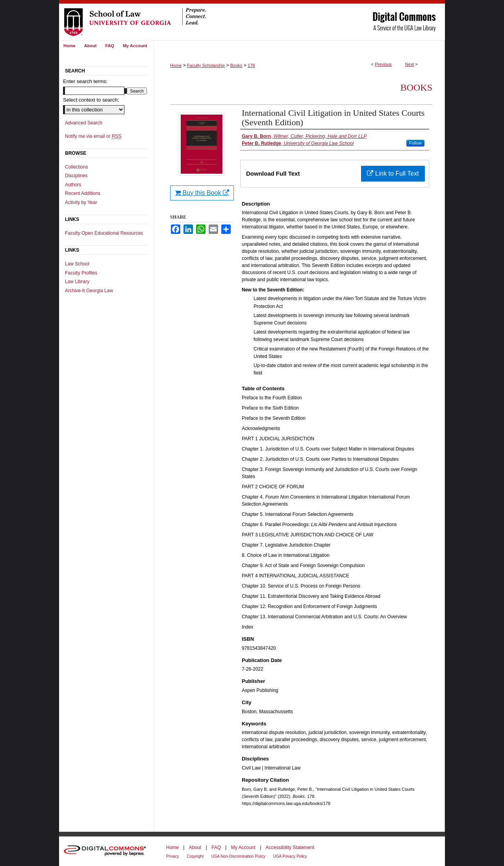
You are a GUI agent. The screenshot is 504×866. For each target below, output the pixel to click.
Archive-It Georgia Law (89, 291)
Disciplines (76, 176)
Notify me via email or (93, 136)
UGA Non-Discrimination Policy (238, 856)
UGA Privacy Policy (290, 856)
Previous (383, 64)
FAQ (216, 847)
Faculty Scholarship (206, 65)
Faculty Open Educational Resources (104, 233)
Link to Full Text (393, 173)
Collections (77, 167)
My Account (243, 847)
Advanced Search (84, 123)
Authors (73, 185)
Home (176, 65)
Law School (77, 264)
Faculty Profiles (81, 273)
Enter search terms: (85, 81)
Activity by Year (81, 202)
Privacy (173, 856)
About (195, 847)
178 (251, 65)
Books (236, 65)
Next (410, 64)
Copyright (195, 856)
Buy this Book (202, 193)
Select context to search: (91, 100)
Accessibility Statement (290, 847)
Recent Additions (83, 193)
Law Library (77, 282)
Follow (415, 143)
